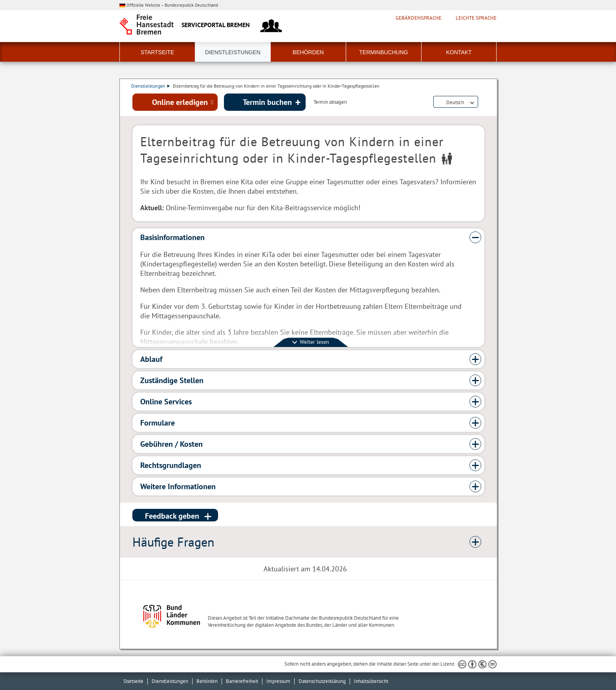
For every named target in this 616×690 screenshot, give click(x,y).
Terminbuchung (383, 52)
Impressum (278, 681)
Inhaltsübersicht (371, 681)
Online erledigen (180, 103)
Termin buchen (267, 103)
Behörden (308, 52)
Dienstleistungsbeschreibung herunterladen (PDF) (483, 103)
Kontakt (459, 52)
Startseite (157, 52)
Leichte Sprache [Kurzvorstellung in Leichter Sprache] (476, 18)
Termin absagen (330, 103)
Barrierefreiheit (242, 681)
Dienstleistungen (233, 52)
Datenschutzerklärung (322, 681)
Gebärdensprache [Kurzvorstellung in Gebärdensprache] (419, 18)
